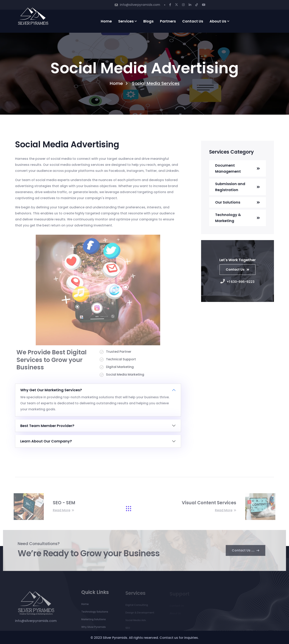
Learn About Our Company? (46, 441)
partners (168, 21)
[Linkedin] (190, 5)
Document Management (228, 168)
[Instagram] (183, 5)
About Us (218, 21)
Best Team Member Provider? (47, 426)
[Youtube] (204, 5)
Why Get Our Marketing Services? (51, 390)
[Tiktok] (197, 5)
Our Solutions (228, 202)
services (126, 21)
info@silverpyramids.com (140, 5)
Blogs (148, 21)
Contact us (193, 21)
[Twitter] (177, 5)
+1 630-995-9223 (237, 282)
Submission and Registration (230, 187)
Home (106, 21)
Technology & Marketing (228, 218)
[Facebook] (170, 5)
